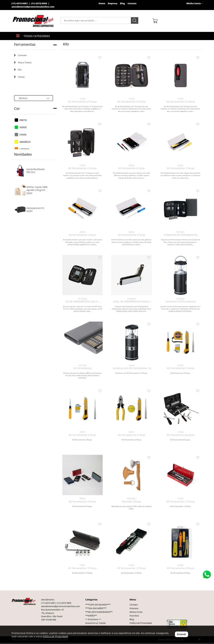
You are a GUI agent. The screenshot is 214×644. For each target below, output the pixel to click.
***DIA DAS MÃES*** (96, 608)
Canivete (20, 55)
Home (102, 3)
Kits (18, 70)
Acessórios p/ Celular (96, 623)
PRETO (23, 120)
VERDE (23, 127)
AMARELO (25, 142)
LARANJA (24, 149)
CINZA (23, 134)
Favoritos (134, 616)
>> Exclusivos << (93, 619)
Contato (132, 3)
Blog (122, 3)
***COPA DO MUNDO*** (98, 605)
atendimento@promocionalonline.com (33, 7)
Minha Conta (136, 612)
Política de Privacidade (141, 623)
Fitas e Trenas (23, 62)
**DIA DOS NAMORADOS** (99, 612)
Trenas (19, 77)
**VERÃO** (91, 616)
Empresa (113, 3)
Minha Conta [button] (195, 3)
